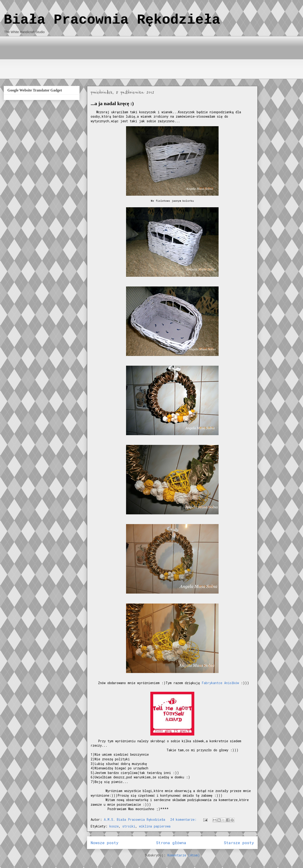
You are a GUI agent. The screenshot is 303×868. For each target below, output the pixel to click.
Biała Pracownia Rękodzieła (112, 20)
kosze (114, 826)
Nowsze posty (105, 843)
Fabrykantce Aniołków (220, 683)
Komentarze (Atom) (184, 855)
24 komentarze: (184, 819)
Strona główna (171, 843)
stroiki (129, 826)
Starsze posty (239, 843)
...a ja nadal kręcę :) (112, 103)
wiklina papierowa (155, 826)
